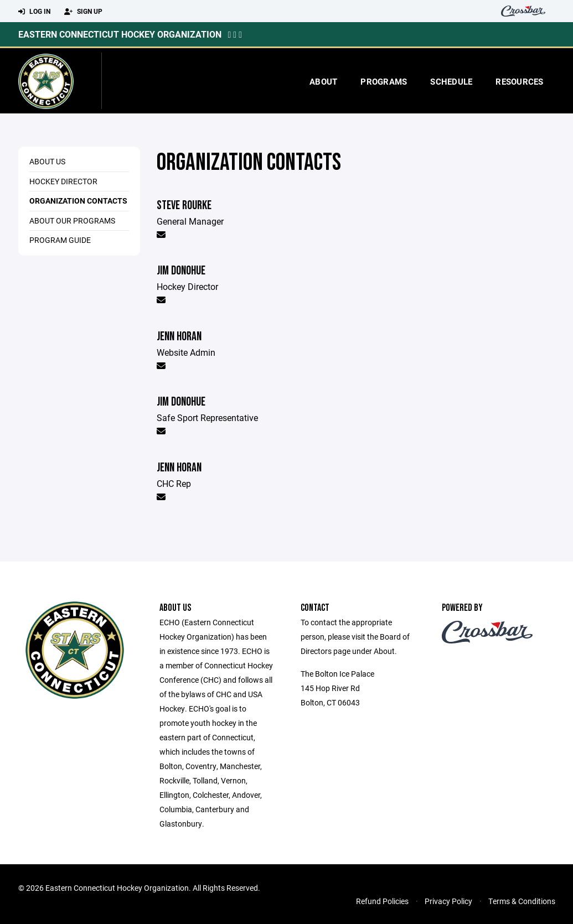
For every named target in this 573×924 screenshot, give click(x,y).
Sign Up (83, 12)
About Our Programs (72, 220)
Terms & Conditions (522, 901)
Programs (384, 81)
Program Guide (60, 240)
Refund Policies (382, 901)
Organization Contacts (78, 201)
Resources (519, 81)
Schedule (451, 81)
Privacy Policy (448, 901)
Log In (34, 12)
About (323, 81)
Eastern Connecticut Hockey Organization (120, 34)
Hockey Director (63, 181)
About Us (47, 161)
